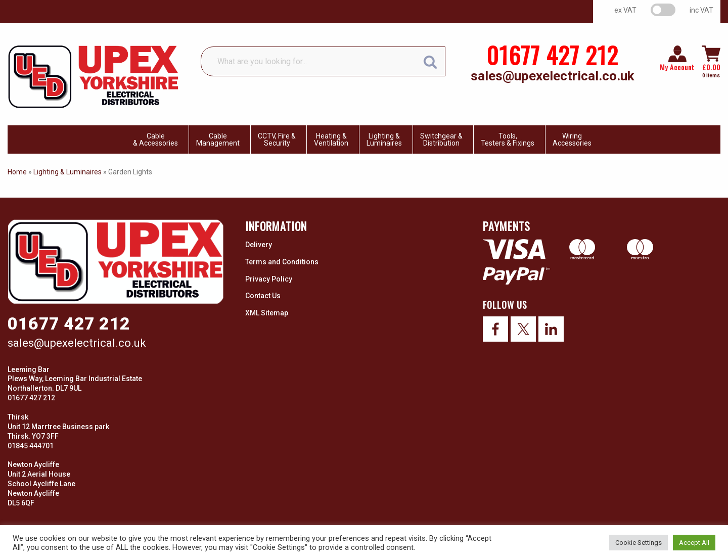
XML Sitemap (267, 313)
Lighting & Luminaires (67, 172)
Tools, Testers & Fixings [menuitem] (508, 139)
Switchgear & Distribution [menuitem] (441, 139)
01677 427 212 (552, 55)
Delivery (259, 245)
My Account (677, 67)
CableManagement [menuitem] (218, 139)
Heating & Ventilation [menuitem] (331, 139)
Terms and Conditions (282, 262)
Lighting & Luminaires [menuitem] (384, 139)
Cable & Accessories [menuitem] (155, 139)
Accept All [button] (694, 543)
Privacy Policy (269, 279)
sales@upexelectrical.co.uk (552, 76)
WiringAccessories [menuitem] (572, 139)
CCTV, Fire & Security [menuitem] (277, 139)
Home (17, 172)
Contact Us (263, 296)
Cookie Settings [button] (639, 543)
